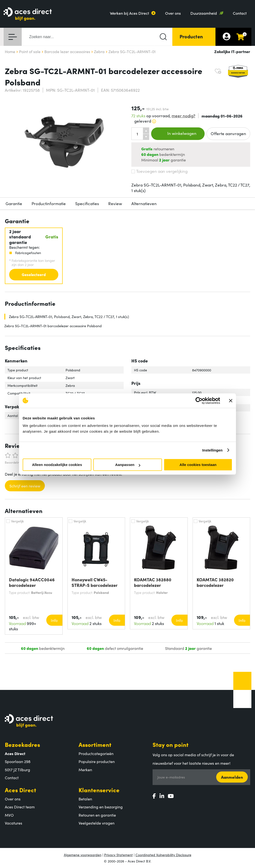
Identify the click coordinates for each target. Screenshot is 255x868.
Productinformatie (49, 203)
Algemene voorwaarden (83, 855)
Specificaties (87, 203)
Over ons (173, 13)
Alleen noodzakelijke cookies (57, 465)
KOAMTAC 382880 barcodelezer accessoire (153, 582)
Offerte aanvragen (228, 133)
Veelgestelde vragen (97, 823)
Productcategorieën (96, 753)
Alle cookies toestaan (198, 465)
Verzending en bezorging (101, 807)
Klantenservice (99, 790)
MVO (9, 815)
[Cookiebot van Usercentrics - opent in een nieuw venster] (199, 401)
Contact (240, 13)
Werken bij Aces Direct (129, 13)
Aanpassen (128, 465)
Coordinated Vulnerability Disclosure (163, 855)
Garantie (14, 203)
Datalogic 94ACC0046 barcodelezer (32, 582)
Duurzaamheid (204, 13)
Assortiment (95, 744)
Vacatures (13, 823)
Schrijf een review (25, 486)
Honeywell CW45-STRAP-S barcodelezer (95, 582)
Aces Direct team (20, 807)
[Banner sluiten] (231, 401)
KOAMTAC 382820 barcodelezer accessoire (215, 582)
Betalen (85, 799)
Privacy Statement (118, 855)
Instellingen (212, 450)
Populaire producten (97, 761)
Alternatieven (144, 203)
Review (115, 203)
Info (54, 620)
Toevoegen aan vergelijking (159, 171)
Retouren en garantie (97, 815)
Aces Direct (20, 790)
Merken (85, 770)
